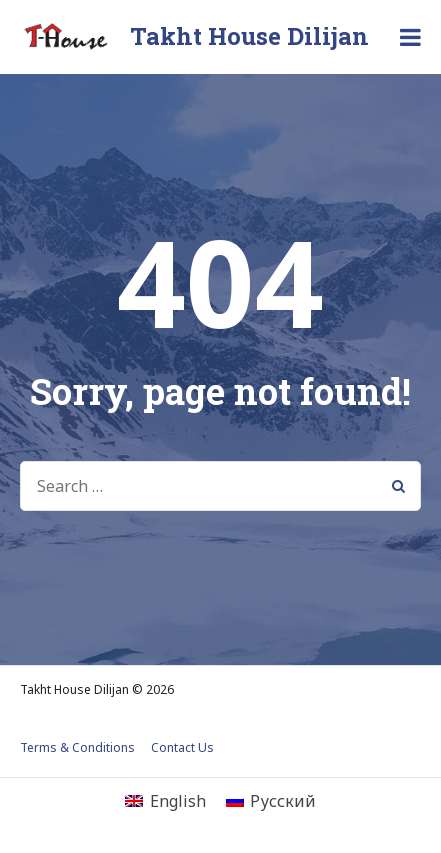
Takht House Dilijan (249, 36)
